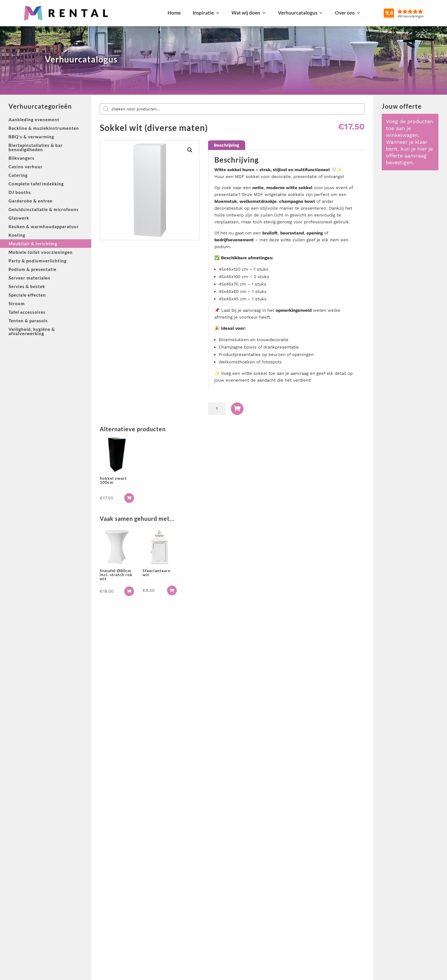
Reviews (417, 13)
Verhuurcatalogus (298, 13)
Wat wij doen (246, 13)
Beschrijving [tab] (226, 145)
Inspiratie (203, 13)
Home (174, 13)
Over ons (345, 13)
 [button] (129, 498)
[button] (190, 150)
